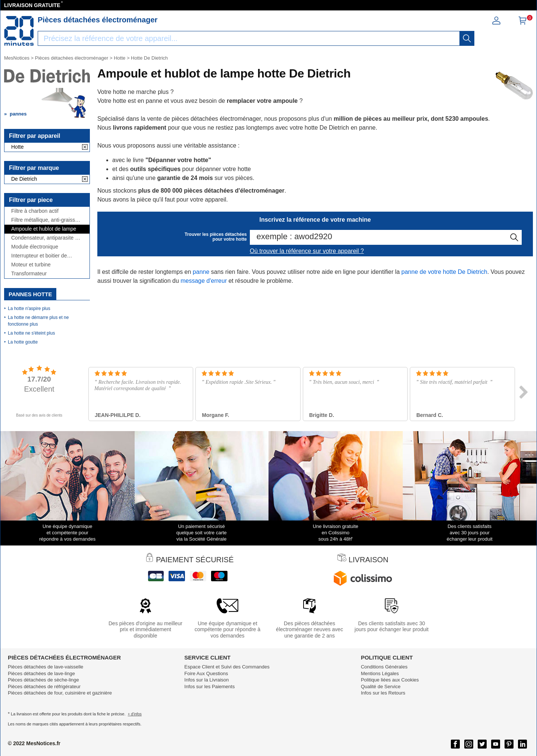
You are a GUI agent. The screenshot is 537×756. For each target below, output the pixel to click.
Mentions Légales (380, 673)
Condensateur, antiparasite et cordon (45, 238)
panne (201, 272)
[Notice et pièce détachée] (19, 31)
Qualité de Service (381, 687)
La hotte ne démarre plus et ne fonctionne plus (38, 321)
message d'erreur (204, 281)
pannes (18, 114)
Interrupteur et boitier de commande (39, 256)
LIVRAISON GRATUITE (32, 5)
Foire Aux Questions (206, 673)
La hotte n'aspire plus (29, 309)
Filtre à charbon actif (35, 211)
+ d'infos (135, 714)
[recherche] (467, 38)
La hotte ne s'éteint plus (31, 333)
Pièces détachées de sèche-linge (43, 680)
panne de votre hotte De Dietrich (444, 272)
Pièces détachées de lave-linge (41, 673)
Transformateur (29, 274)
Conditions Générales (384, 667)
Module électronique (35, 247)
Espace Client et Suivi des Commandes (227, 667)
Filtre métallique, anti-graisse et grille (45, 220)
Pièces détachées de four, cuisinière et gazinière (60, 693)
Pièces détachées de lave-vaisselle (45, 667)
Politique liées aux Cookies (390, 680)
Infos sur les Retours (383, 693)
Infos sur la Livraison (206, 680)
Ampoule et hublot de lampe (44, 229)
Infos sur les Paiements (209, 687)
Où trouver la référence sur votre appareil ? (307, 251)
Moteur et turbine (31, 265)
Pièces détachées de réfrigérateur (44, 687)
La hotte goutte (23, 342)
